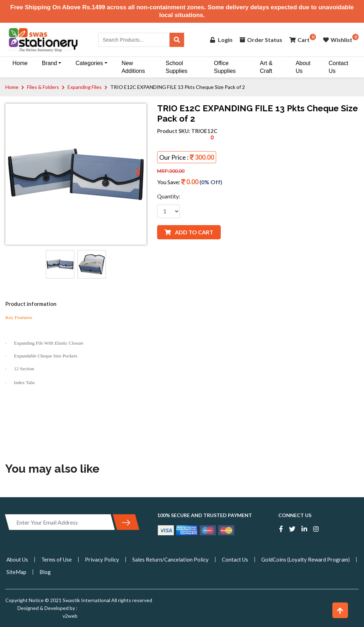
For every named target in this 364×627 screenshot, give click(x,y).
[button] (340, 610)
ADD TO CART (189, 232)
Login (221, 40)
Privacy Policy (102, 559)
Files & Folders (43, 87)
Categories (89, 63)
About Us (303, 67)
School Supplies (176, 67)
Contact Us (338, 67)
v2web (70, 616)
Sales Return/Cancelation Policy (170, 559)
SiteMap (16, 572)
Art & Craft (266, 67)
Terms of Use (57, 559)
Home (20, 63)
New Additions (133, 67)
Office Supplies (225, 67)
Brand (50, 63)
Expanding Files (85, 87)
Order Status (261, 40)
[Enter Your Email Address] (60, 522)
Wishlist (338, 40)
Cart (299, 40)
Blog (45, 572)
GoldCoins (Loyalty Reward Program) (306, 559)
